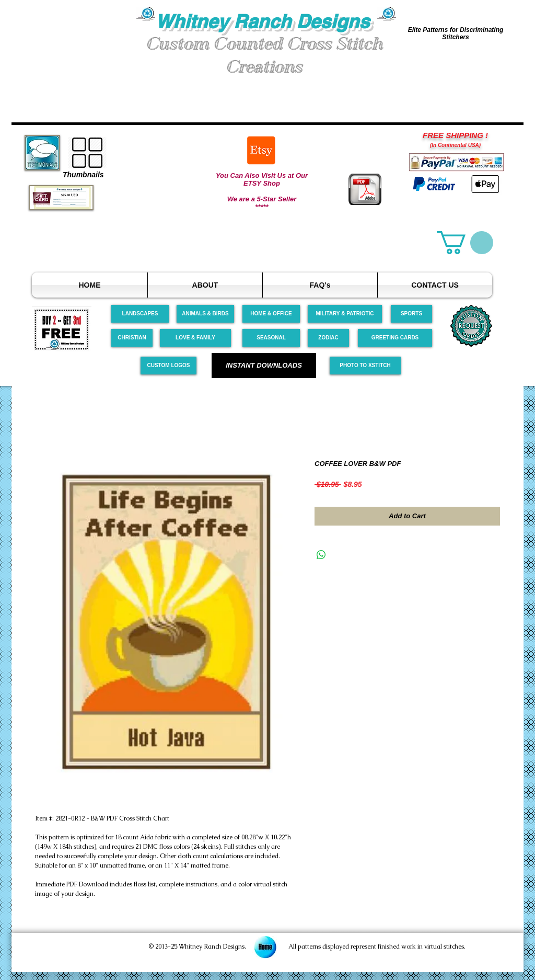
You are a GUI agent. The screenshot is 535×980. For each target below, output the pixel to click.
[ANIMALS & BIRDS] (205, 314)
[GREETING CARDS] (395, 338)
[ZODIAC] (328, 338)
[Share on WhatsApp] (321, 555)
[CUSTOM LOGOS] (168, 366)
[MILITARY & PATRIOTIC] (345, 314)
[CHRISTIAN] (132, 338)
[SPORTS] (411, 314)
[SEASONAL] (271, 338)
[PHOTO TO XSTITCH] (365, 366)
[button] (74, 46)
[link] (465, 243)
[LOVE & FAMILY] (195, 338)
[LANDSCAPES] (140, 314)
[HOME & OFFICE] (271, 314)
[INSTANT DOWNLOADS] (264, 366)
